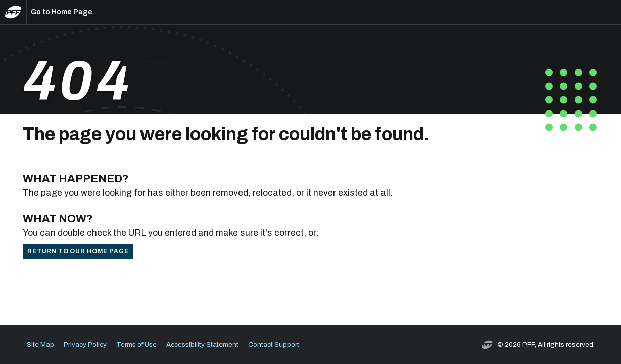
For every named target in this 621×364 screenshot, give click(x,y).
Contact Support (274, 345)
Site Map (40, 345)
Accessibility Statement (202, 345)
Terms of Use (136, 345)
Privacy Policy (85, 345)
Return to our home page (78, 251)
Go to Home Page (62, 12)
